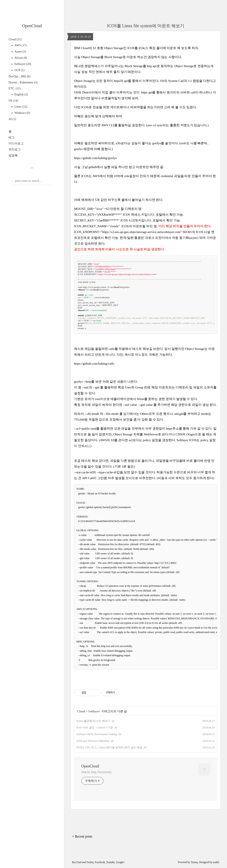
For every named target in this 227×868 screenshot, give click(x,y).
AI (12, 119)
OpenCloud (32, 26)
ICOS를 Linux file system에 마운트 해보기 (146, 26)
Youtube (110, 862)
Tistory (194, 862)
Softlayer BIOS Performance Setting (97, 734)
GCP (19, 70)
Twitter (90, 862)
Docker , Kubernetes (23, 82)
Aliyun (20, 58)
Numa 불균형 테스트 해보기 (93, 721)
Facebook (100, 862)
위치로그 (15, 150)
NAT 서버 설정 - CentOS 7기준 (95, 727)
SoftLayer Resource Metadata (93, 741)
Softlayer (22, 64)
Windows (22, 113)
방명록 (13, 156)
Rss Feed (77, 862)
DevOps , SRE (19, 76)
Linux (21, 107)
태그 (12, 138)
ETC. (15, 88)
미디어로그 (16, 144)
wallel (216, 862)
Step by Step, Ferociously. (97, 772)
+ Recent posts (82, 836)
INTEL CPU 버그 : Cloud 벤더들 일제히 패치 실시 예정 (109, 747)
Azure (20, 52)
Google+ (120, 862)
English (21, 94)
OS (13, 101)
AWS (20, 45)
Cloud (15, 39)
